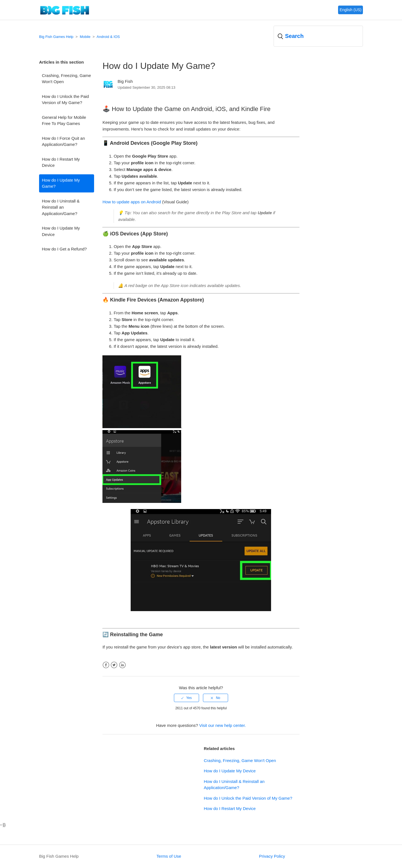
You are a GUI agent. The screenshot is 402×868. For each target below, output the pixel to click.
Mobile (85, 37)
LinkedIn (122, 665)
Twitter (114, 665)
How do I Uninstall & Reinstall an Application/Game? (61, 207)
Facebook (106, 665)
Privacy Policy (272, 856)
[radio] (186, 698)
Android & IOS (108, 37)
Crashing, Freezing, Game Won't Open (66, 79)
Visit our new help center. (222, 725)
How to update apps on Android (132, 202)
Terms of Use (169, 856)
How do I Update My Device (61, 231)
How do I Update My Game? (61, 183)
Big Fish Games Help (56, 37)
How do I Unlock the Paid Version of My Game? (65, 100)
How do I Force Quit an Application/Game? (63, 141)
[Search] (318, 36)
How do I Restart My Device (61, 162)
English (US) (350, 10)
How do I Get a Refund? (64, 249)
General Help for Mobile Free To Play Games (64, 120)
